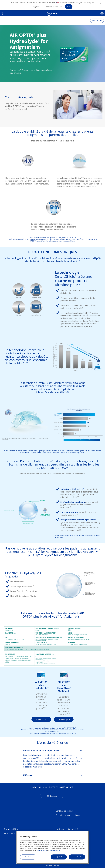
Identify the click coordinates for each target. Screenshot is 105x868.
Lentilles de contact (65, 811)
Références (28, 775)
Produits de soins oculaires (68, 815)
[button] (54, 7)
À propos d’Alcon (11, 829)
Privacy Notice (55, 850)
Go (69, 7)
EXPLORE (98, 21)
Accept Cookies (77, 857)
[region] (53, 847)
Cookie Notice (42, 850)
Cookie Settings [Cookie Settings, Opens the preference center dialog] (28, 857)
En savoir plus (41, 719)
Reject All (59, 857)
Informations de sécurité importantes (41, 750)
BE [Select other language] (2, 13)
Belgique (53, 796)
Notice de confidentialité (67, 829)
